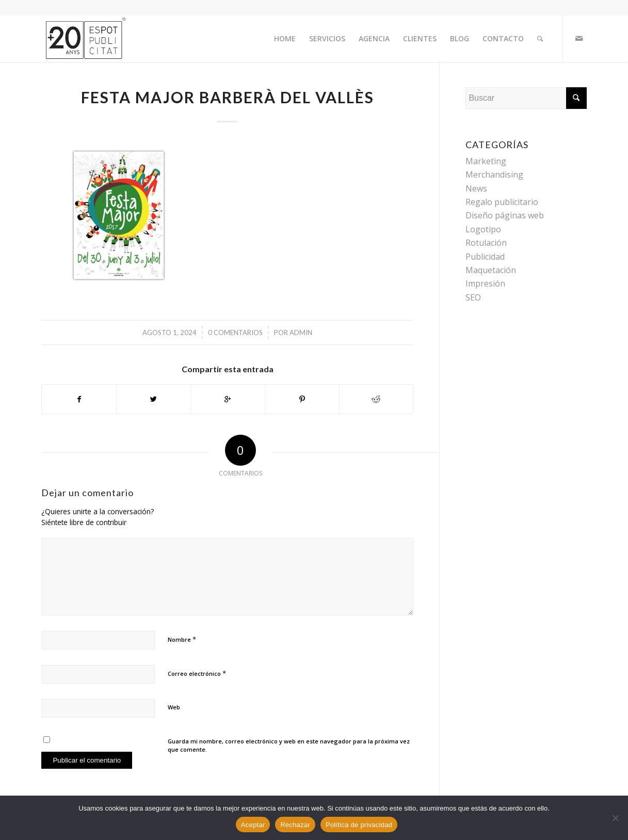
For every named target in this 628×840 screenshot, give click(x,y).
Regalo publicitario (502, 202)
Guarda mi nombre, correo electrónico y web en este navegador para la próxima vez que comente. (289, 746)
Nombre (182, 639)
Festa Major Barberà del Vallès (228, 97)
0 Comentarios (235, 332)
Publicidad (485, 257)
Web (174, 707)
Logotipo (483, 229)
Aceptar (253, 825)
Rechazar (295, 825)
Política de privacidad (359, 825)
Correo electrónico (197, 673)
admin (301, 332)
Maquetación (491, 270)
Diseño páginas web (505, 215)
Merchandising (494, 175)
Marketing (486, 161)
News (476, 188)
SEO (473, 297)
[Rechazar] (615, 818)
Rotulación (486, 243)
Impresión (485, 283)
